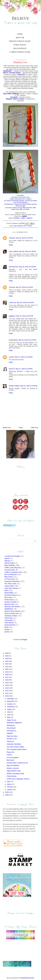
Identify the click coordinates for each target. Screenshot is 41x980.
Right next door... (12, 736)
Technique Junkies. (11, 616)
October (10, 704)
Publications (20, 45)
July (9, 712)
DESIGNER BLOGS (27, 978)
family (7, 627)
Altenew (7, 561)
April (9, 781)
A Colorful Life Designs (12, 556)
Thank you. (10, 741)
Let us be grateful (13, 757)
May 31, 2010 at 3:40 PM (24, 369)
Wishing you (11, 725)
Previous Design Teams (20, 41)
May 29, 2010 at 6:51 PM (25, 316)
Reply (11, 245)
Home (20, 34)
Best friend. (11, 760)
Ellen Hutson (9, 577)
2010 (7, 696)
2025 (7, 656)
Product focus (9, 600)
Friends (9, 755)
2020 (7, 669)
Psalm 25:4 (10, 752)
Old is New (8, 597)
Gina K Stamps (28, 226)
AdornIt (7, 558)
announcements (10, 625)
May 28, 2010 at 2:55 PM (24, 238)
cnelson (11, 357)
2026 (7, 653)
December (11, 699)
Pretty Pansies (12, 776)
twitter (23, 218)
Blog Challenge (18, 226)
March (9, 784)
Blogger (25, 640)
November (11, 701)
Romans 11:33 (12, 739)
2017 (7, 677)
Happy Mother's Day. (14, 771)
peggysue (12, 316)
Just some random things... (16, 747)
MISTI (7, 591)
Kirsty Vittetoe (14, 251)
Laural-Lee (13, 303)
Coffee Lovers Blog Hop (13, 568)
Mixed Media (9, 593)
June (9, 715)
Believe (20, 18)
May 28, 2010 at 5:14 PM (24, 287)
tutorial (7, 632)
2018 (7, 675)
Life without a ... (12, 731)
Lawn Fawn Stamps (11, 588)
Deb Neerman (14, 267)
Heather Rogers (14, 386)
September (11, 707)
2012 (7, 691)
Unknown (12, 238)
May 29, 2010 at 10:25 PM (27, 340)
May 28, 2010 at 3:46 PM (27, 251)
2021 (7, 667)
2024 (7, 658)
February (10, 787)
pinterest (30, 218)
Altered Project (10, 563)
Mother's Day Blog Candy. (15, 774)
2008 (7, 795)
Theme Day (9, 618)
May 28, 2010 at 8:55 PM (25, 303)
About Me (20, 37)
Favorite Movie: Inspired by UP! (17, 763)
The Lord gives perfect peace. (17, 749)
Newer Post (7, 428)
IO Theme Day (10, 579)
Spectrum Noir (10, 604)
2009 (7, 792)
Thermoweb (9, 620)
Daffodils (10, 733)
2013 (7, 688)
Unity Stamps (9, 623)
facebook (17, 218)
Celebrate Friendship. (14, 744)
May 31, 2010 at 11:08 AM (24, 357)
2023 (7, 661)
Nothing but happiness (14, 723)
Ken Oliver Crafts (10, 584)
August (10, 709)
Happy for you (11, 720)
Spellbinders (9, 609)
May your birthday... (13, 765)
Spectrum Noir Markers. (13, 607)
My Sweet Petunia (11, 595)
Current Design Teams (20, 52)
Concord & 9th (10, 570)
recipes (7, 629)
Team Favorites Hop (12, 613)
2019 (7, 672)
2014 (7, 685)
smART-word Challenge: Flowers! (18, 779)
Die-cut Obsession (11, 574)
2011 (7, 693)
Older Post (35, 428)
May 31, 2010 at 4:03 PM (29, 386)
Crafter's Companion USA (13, 572)
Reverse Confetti (10, 602)
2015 (7, 683)
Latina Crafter (9, 586)
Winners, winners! (13, 768)
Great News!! (11, 728)
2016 (7, 680)
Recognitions (20, 48)
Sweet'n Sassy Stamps (13, 611)
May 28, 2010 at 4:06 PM (28, 267)
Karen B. (12, 369)
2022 (7, 664)
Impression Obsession (12, 581)
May (9, 717)
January (10, 790)
